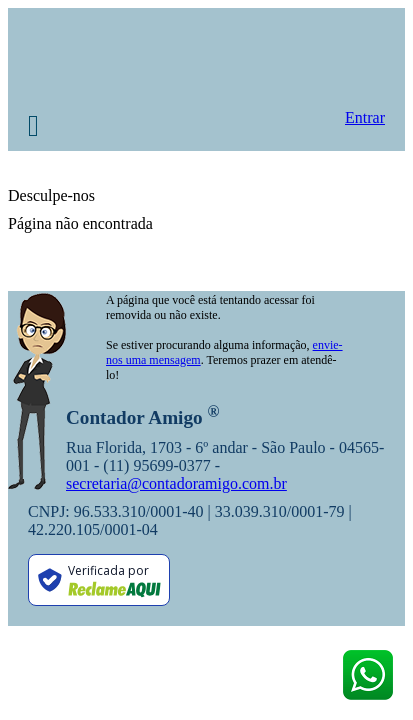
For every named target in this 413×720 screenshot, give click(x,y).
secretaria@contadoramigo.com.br (176, 483)
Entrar (365, 117)
